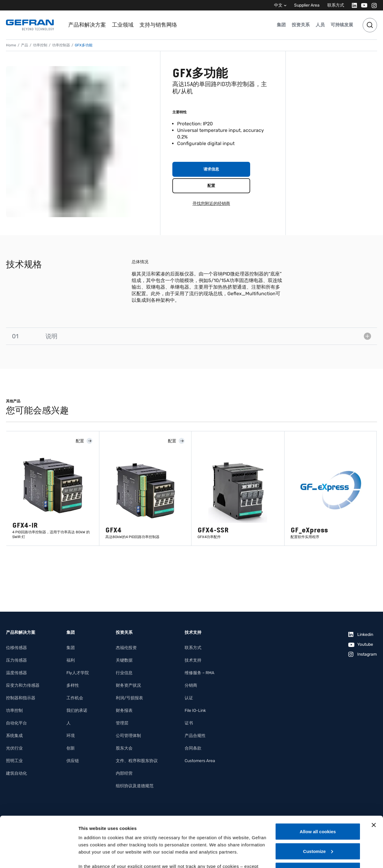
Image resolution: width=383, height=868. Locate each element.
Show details (92, 856)
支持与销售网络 (158, 25)
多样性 (73, 685)
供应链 (73, 761)
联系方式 (336, 5)
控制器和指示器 (21, 698)
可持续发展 (342, 25)
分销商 (191, 685)
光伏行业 (14, 748)
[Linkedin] (353, 5)
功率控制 (40, 45)
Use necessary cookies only (318, 823)
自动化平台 (16, 723)
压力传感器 (16, 660)
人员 (320, 25)
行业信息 (124, 673)
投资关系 (301, 25)
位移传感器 (16, 648)
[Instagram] (372, 5)
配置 (211, 186)
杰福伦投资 (126, 648)
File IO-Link (195, 711)
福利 (71, 660)
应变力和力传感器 (23, 685)
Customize (318, 804)
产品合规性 (195, 736)
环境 (71, 736)
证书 (189, 723)
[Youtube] (363, 5)
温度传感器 (16, 673)
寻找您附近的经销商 (211, 204)
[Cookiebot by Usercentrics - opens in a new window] (39, 856)
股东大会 (124, 748)
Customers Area (200, 761)
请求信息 (211, 169)
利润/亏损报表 (129, 698)
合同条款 (193, 748)
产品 (25, 45)
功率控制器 (61, 45)
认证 (189, 698)
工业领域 (123, 25)
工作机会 (75, 698)
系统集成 (14, 736)
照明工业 (14, 761)
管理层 (122, 723)
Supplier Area (307, 5)
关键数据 (124, 660)
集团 (281, 25)
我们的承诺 (77, 711)
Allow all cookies (318, 784)
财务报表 (124, 711)
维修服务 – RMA (199, 673)
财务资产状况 (128, 685)
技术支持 (193, 660)
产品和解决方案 (87, 25)
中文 (278, 5)
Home (11, 45)
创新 (71, 748)
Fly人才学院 (78, 673)
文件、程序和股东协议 (137, 761)
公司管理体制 (128, 736)
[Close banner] (374, 778)
